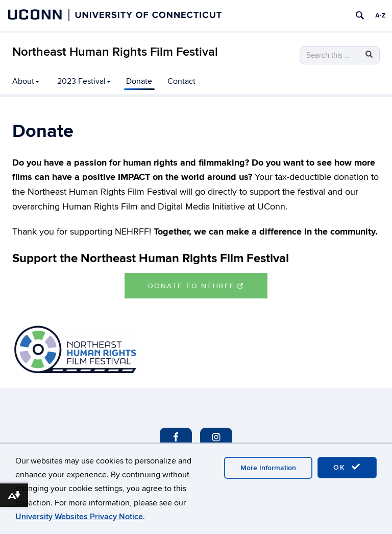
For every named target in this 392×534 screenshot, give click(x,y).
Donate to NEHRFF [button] (196, 286)
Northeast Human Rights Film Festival (115, 52)
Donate (139, 81)
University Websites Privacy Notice (79, 517)
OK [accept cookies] (347, 467)
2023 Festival (84, 81)
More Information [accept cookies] (268, 468)
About (26, 81)
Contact (181, 81)
